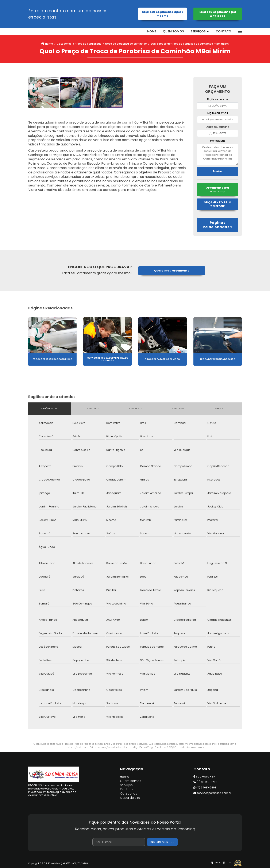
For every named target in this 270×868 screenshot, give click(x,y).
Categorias (64, 44)
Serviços (198, 31)
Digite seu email (218, 113)
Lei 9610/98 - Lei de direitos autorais (184, 748)
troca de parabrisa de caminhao (126, 44)
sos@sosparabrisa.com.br (212, 793)
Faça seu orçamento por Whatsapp (218, 14)
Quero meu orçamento (172, 271)
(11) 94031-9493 (205, 788)
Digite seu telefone (217, 127)
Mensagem (217, 141)
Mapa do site (130, 798)
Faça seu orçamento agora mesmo (162, 14)
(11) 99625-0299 (205, 782)
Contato (223, 31)
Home (152, 31)
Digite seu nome (217, 99)
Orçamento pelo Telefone (217, 205)
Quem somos (173, 31)
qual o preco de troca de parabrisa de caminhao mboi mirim (190, 44)
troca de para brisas (88, 44)
